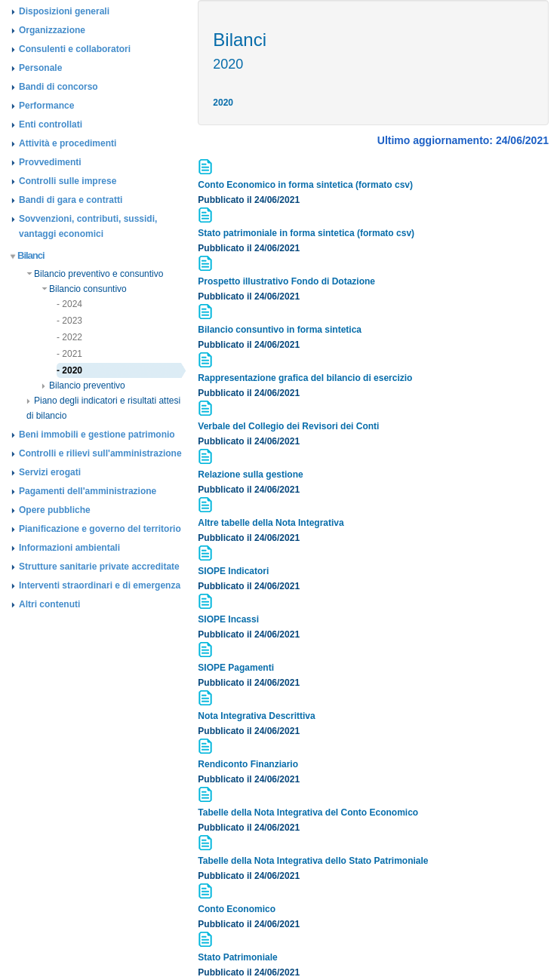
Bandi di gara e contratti (71, 200)
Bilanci (28, 255)
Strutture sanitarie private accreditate (99, 567)
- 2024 (69, 304)
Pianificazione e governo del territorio (100, 529)
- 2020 (69, 370)
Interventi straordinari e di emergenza (100, 585)
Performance (46, 106)
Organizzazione (52, 30)
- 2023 (69, 321)
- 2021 (69, 354)
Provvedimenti (50, 162)
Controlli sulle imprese (68, 181)
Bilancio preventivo (83, 386)
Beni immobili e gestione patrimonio (97, 435)
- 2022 (69, 337)
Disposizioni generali (64, 11)
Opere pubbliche (55, 510)
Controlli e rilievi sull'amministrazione (100, 453)
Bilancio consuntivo (84, 289)
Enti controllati (51, 124)
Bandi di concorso (58, 87)
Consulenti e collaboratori (75, 49)
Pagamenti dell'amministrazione (88, 491)
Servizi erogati (50, 472)
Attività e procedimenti (68, 143)
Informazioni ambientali (69, 548)
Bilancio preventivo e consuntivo (95, 274)
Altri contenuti (49, 604)
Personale (40, 68)
